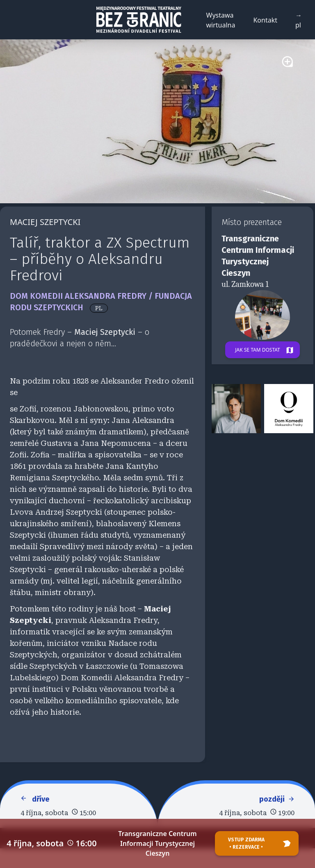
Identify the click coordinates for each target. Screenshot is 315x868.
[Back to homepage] (139, 20)
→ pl (299, 20)
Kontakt (265, 20)
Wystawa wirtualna (221, 20)
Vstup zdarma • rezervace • (261, 843)
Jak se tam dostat (267, 351)
